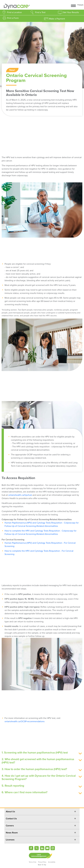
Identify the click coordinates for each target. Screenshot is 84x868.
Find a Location (14, 12)
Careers (10, 826)
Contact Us (11, 819)
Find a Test (40, 12)
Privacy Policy (42, 862)
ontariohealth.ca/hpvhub (20, 495)
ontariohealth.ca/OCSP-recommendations (25, 721)
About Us (10, 812)
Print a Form (13, 18)
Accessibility (52, 862)
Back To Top (42, 865)
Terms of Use (33, 862)
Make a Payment (57, 19)
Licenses (10, 840)
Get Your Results (71, 12)
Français (80, 5)
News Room (12, 833)
